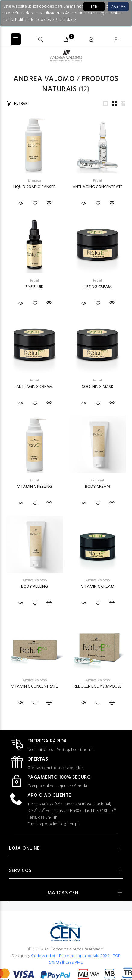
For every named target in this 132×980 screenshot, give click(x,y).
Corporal (98, 480)
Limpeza (35, 181)
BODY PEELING (35, 587)
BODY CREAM (97, 487)
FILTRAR (21, 104)
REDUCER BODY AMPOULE (97, 686)
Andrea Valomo (44, 79)
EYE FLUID (35, 287)
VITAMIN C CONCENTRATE (35, 686)
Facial (97, 181)
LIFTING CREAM (98, 287)
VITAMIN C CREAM (98, 587)
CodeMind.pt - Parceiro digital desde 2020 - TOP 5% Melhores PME (76, 959)
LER (94, 7)
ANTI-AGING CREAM (35, 387)
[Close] (118, 7)
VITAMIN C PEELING (35, 487)
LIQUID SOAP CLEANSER (35, 187)
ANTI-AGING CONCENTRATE (98, 187)
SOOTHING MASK (98, 387)
